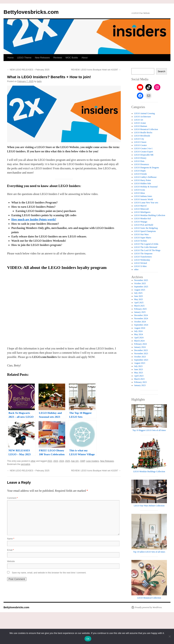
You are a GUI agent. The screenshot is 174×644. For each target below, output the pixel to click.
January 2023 (140, 385)
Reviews (58, 58)
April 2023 (139, 376)
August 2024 (140, 328)
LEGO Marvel (140, 206)
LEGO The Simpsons (143, 254)
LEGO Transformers (143, 257)
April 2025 (139, 303)
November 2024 (141, 318)
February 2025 (140, 309)
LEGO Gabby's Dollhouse (145, 177)
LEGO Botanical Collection (146, 129)
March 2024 (139, 341)
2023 (56, 461)
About (85, 58)
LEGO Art (139, 120)
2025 (68, 461)
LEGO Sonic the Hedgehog (146, 228)
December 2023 (141, 350)
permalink (25, 464)
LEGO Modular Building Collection (150, 215)
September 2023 (141, 360)
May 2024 (139, 334)
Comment (12, 498)
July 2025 (138, 293)
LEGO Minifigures (142, 212)
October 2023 (140, 357)
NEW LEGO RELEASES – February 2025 (28, 70)
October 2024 (140, 322)
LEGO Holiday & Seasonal (146, 187)
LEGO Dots (139, 161)
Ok (88, 639)
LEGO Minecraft (142, 209)
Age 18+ (75, 461)
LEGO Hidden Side (143, 183)
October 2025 (140, 283)
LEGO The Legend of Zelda (146, 244)
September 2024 (141, 325)
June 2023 (139, 369)
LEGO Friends (141, 174)
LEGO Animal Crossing (145, 113)
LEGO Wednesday (142, 260)
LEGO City (139, 139)
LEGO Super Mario (143, 238)
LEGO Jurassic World (144, 199)
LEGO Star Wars (141, 234)
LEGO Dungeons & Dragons (147, 168)
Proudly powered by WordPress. (149, 607)
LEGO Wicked (141, 263)
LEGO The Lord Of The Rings (147, 250)
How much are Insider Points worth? (34, 219)
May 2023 (139, 373)
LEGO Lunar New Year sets (146, 203)
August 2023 (140, 363)
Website (11, 561)
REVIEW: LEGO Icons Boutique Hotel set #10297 (96, 70)
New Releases (42, 58)
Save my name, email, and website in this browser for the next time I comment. (49, 573)
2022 (50, 461)
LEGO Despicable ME (144, 155)
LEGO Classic (140, 142)
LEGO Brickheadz (142, 136)
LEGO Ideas (140, 193)
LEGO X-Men (140, 266)
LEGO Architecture (143, 117)
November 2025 (141, 280)
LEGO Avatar (140, 123)
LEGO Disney (140, 158)
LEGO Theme (24, 58)
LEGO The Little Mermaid (146, 247)
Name (11, 539)
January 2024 (140, 347)
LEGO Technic (141, 241)
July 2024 (138, 331)
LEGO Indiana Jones (143, 196)
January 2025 (140, 312)
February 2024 (140, 344)
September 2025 (141, 287)
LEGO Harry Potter (143, 180)
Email (10, 550)
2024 (62, 461)
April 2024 (139, 338)
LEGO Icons (140, 190)
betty (39, 81)
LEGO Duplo (140, 171)
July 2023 (138, 366)
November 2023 (141, 353)
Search (161, 71)
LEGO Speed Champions (145, 231)
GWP (82, 461)
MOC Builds (72, 58)
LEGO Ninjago (141, 222)
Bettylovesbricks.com (31, 12)
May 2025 (139, 299)
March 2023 (139, 379)
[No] (170, 636)
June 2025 (139, 296)
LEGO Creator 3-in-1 (143, 148)
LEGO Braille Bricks (143, 133)
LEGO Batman (141, 126)
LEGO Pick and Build (144, 225)
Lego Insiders (93, 461)
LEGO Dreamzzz (142, 164)
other (33, 461)
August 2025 (140, 290)
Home (11, 58)
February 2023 (140, 382)
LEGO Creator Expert (144, 152)
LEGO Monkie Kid (142, 218)
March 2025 (139, 306)
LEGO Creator (141, 145)
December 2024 (141, 315)
